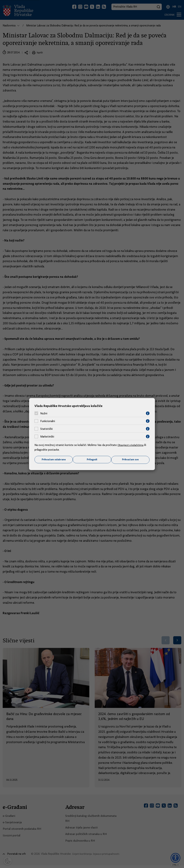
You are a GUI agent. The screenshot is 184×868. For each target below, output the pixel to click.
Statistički (46, 429)
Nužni (44, 413)
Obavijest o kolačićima (131, 445)
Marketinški (47, 436)
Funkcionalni (48, 421)
